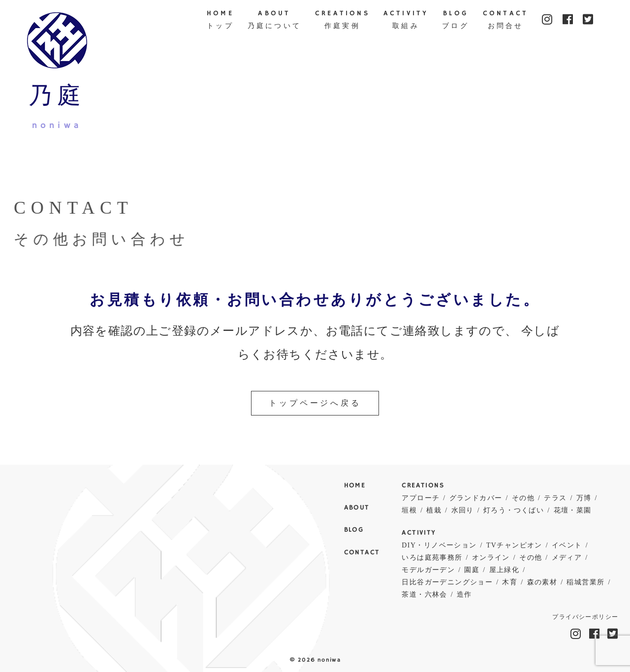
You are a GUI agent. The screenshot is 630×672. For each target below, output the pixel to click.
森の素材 (542, 582)
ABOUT (274, 21)
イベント (567, 545)
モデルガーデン (428, 570)
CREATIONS (342, 21)
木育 (510, 582)
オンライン (491, 558)
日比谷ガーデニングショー (447, 582)
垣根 (409, 510)
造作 (464, 594)
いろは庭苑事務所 (432, 558)
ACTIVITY (406, 21)
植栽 (434, 510)
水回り (463, 510)
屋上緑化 (504, 570)
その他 (523, 498)
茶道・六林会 (424, 594)
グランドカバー (476, 498)
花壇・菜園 (573, 510)
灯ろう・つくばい (514, 510)
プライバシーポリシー (585, 617)
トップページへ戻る (315, 403)
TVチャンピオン (514, 545)
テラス (555, 498)
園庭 (472, 570)
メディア (567, 558)
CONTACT (505, 21)
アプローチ (421, 498)
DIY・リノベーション (439, 545)
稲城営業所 (585, 582)
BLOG (456, 21)
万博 (584, 498)
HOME (220, 21)
